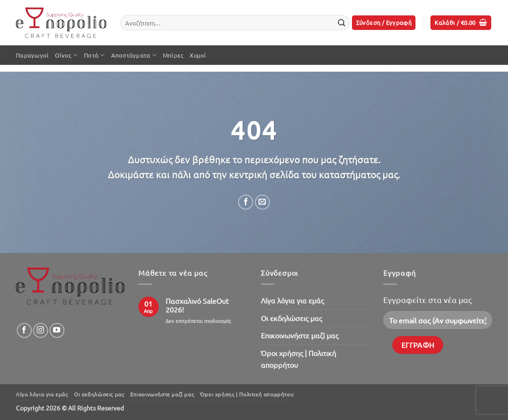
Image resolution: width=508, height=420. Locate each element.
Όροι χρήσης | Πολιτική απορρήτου (298, 359)
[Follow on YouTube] (57, 330)
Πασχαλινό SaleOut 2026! (197, 305)
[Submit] (342, 23)
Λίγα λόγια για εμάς (292, 300)
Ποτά (94, 55)
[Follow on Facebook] (24, 330)
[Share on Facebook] (246, 202)
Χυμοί (198, 55)
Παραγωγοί (32, 55)
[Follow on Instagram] (41, 330)
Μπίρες (173, 55)
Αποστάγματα (134, 55)
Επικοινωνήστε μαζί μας (300, 335)
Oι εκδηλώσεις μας (291, 318)
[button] (384, 23)
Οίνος (66, 55)
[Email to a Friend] (262, 202)
